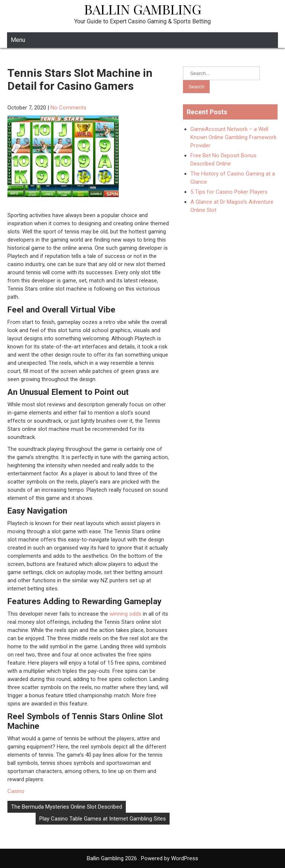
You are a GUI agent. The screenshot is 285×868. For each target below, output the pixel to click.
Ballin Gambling (143, 9)
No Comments (68, 108)
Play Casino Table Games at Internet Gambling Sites (103, 819)
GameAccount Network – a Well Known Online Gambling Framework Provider (233, 137)
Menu (18, 40)
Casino (16, 791)
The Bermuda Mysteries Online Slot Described (67, 807)
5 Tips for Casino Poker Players (229, 192)
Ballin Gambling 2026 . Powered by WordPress (142, 858)
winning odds (125, 614)
